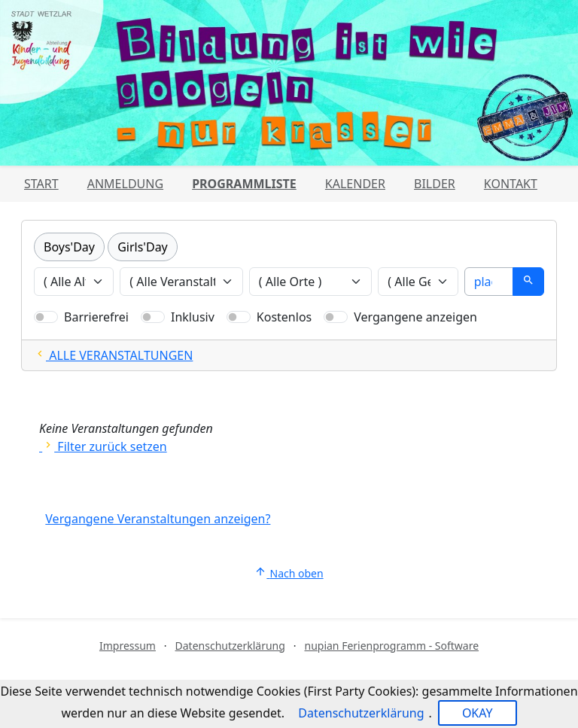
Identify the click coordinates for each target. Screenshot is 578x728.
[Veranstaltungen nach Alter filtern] (74, 282)
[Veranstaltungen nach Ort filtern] (311, 282)
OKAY (478, 713)
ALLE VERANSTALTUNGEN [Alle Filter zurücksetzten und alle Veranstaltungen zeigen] (113, 355)
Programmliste (244, 184)
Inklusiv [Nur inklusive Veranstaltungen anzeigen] (193, 317)
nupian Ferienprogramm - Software (391, 646)
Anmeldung (125, 184)
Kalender (355, 184)
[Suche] (489, 282)
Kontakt (511, 184)
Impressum (128, 646)
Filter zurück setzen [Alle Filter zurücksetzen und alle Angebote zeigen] (103, 446)
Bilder (435, 184)
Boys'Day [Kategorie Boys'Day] (69, 247)
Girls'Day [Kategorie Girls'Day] (143, 247)
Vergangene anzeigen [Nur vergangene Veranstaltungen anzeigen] (415, 317)
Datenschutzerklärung (230, 646)
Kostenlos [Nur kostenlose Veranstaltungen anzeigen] (284, 317)
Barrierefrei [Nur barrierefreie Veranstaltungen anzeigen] (96, 317)
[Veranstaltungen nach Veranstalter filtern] (181, 282)
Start (41, 184)
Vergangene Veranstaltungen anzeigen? (158, 519)
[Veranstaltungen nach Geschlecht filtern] (418, 282)
